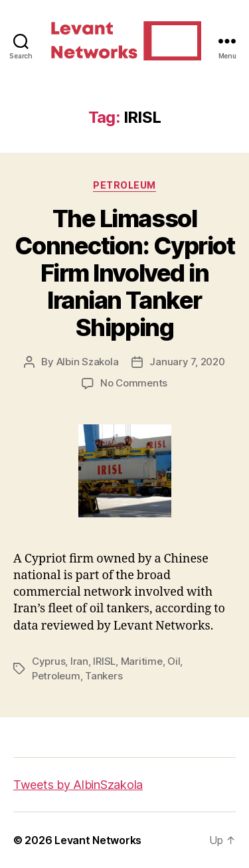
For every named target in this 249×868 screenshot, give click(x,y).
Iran (79, 661)
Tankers (104, 676)
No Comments (134, 383)
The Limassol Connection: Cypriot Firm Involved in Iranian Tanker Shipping (125, 273)
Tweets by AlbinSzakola (78, 785)
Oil (174, 661)
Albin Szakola (88, 362)
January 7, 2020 (187, 362)
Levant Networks (98, 840)
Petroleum (124, 185)
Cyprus (48, 661)
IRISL (104, 661)
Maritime (142, 661)
